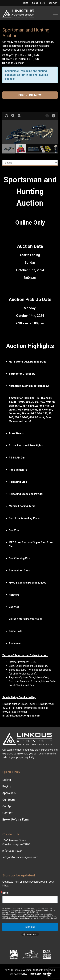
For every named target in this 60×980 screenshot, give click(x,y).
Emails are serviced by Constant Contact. (41, 918)
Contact (53, 3)
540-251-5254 (38, 3)
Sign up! (30, 927)
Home (25, 3)
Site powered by (30, 974)
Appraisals (9, 793)
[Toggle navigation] (55, 13)
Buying (7, 786)
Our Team (9, 800)
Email (6, 893)
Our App (7, 806)
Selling (7, 780)
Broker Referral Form (16, 819)
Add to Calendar (15, 63)
